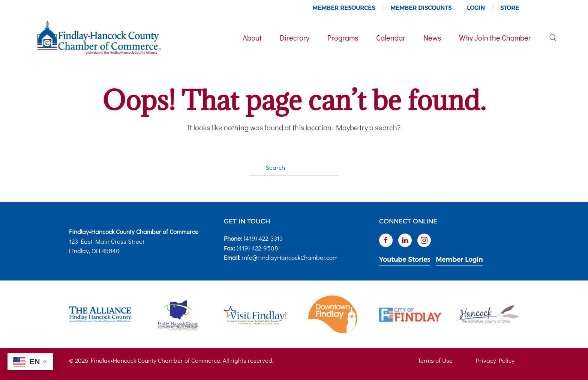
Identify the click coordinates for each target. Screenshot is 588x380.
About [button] (252, 38)
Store (510, 8)
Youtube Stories (405, 259)
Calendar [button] (391, 38)
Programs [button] (343, 38)
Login (476, 8)
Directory (295, 38)
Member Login (459, 259)
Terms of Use (435, 360)
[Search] (294, 167)
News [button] (432, 38)
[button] (553, 38)
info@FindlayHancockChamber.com (290, 257)
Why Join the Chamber (495, 38)
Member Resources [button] (344, 8)
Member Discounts (421, 8)
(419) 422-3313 (263, 238)
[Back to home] (98, 38)
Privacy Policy (495, 360)
